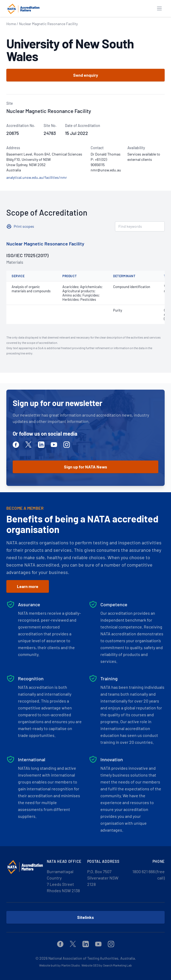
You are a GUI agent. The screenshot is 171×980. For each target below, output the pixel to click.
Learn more (28, 586)
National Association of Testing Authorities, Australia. (92, 958)
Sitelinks (85, 917)
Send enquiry (86, 75)
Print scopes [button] (24, 226)
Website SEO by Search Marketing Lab (107, 965)
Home (11, 24)
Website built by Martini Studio (60, 965)
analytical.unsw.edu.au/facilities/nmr (37, 177)
